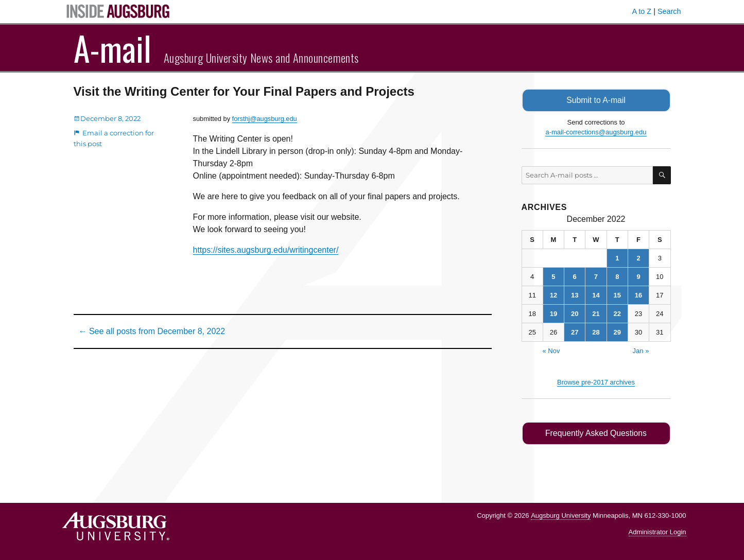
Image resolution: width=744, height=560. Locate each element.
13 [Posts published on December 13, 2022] (575, 295)
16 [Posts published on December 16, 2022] (638, 295)
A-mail (113, 48)
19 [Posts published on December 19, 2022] (553, 314)
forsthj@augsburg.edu (265, 119)
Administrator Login (658, 532)
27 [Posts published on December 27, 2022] (575, 332)
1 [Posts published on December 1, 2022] (617, 258)
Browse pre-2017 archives (596, 382)
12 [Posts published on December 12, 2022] (553, 295)
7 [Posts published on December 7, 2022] (596, 277)
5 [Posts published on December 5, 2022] (553, 277)
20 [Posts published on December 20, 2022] (575, 314)
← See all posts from (152, 331)
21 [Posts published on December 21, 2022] (596, 314)
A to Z (642, 11)
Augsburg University (561, 515)
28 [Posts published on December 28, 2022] (596, 332)
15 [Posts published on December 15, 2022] (617, 295)
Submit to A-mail (596, 100)
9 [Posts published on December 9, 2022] (638, 277)
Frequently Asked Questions (596, 433)
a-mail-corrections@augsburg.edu (596, 132)
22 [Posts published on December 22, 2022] (617, 314)
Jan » (641, 351)
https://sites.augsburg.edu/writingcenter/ (266, 250)
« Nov (551, 351)
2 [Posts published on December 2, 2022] (638, 258)
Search (669, 11)
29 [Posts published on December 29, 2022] (617, 332)
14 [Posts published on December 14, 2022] (596, 295)
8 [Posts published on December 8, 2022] (617, 277)
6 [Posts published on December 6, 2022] (575, 277)
